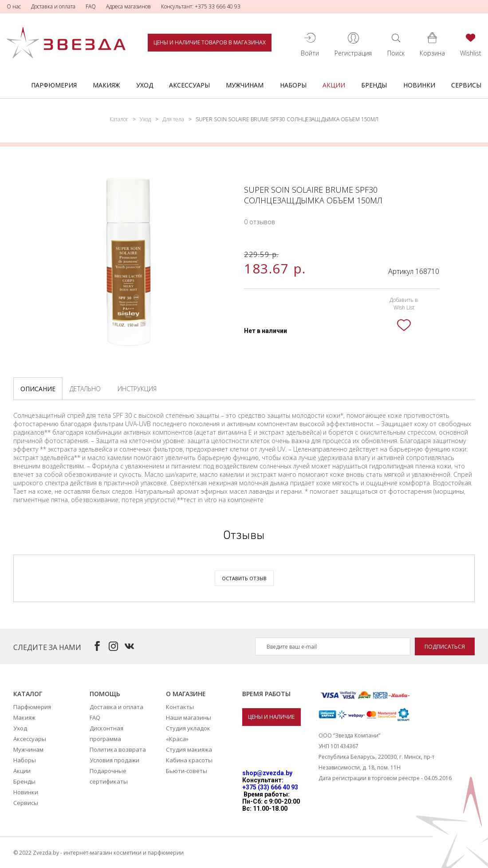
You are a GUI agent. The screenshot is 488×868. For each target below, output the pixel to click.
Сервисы (466, 85)
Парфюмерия (54, 85)
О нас (14, 6)
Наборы (293, 85)
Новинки (419, 85)
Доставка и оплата (53, 6)
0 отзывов (260, 222)
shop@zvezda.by (267, 773)
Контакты (180, 707)
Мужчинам (245, 85)
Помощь (105, 694)
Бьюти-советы (187, 771)
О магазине (186, 694)
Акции (334, 85)
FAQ (91, 6)
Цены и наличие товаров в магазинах (210, 42)
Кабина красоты (189, 760)
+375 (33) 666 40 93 (270, 787)
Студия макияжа (189, 749)
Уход (145, 85)
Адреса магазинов (128, 6)
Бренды (374, 85)
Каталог (119, 119)
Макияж (106, 85)
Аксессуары (189, 85)
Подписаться (445, 647)
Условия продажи (114, 760)
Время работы (266, 694)
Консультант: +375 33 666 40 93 (201, 6)
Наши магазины (189, 717)
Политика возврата (118, 749)
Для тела (173, 119)
